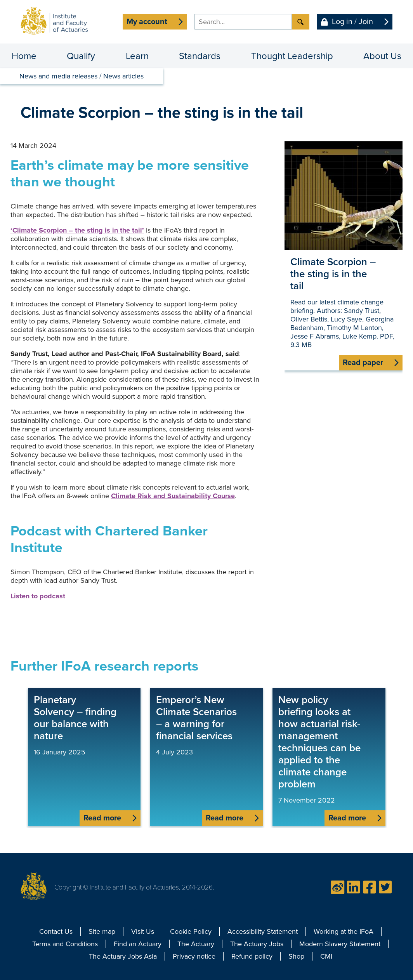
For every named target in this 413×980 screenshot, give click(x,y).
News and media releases (58, 76)
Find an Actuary (138, 944)
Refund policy (252, 956)
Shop (296, 956)
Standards (200, 56)
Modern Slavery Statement (340, 944)
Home (24, 56)
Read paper (363, 363)
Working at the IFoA (344, 931)
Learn (137, 56)
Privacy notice (194, 956)
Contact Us (56, 931)
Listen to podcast (38, 596)
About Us (382, 56)
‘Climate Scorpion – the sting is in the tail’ (77, 230)
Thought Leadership (292, 56)
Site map (102, 931)
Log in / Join (352, 22)
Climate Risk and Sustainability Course (173, 496)
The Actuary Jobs (257, 944)
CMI (326, 956)
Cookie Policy (191, 931)
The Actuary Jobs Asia (123, 956)
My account (147, 22)
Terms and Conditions (65, 944)
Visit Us (143, 931)
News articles (123, 76)
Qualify (81, 56)
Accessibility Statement (263, 931)
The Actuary (196, 944)
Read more (102, 818)
